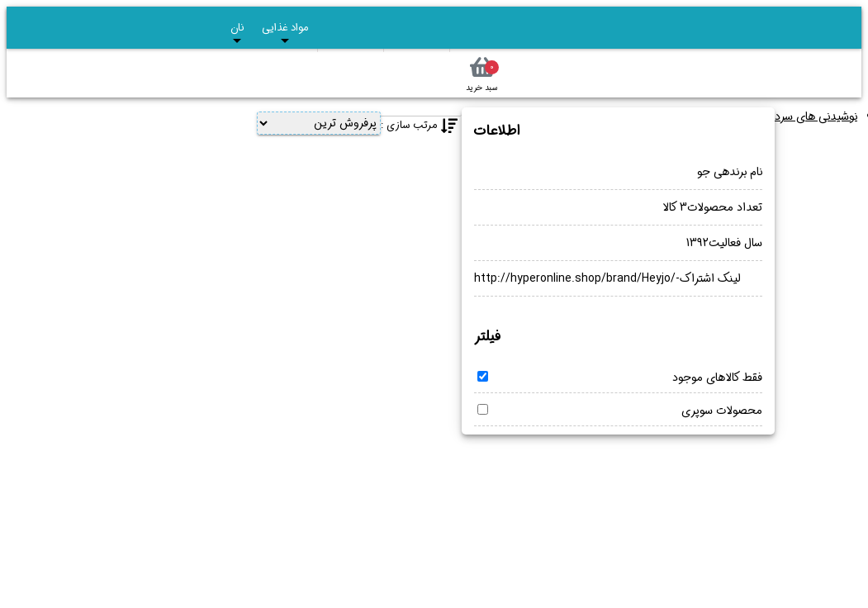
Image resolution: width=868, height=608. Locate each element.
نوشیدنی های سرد (816, 116)
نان (237, 33)
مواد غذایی (285, 33)
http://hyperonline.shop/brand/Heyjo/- (577, 278)
